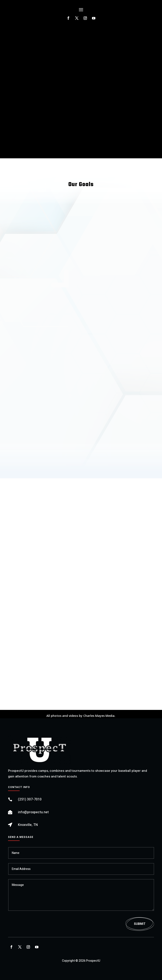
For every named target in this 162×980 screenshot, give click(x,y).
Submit (140, 924)
